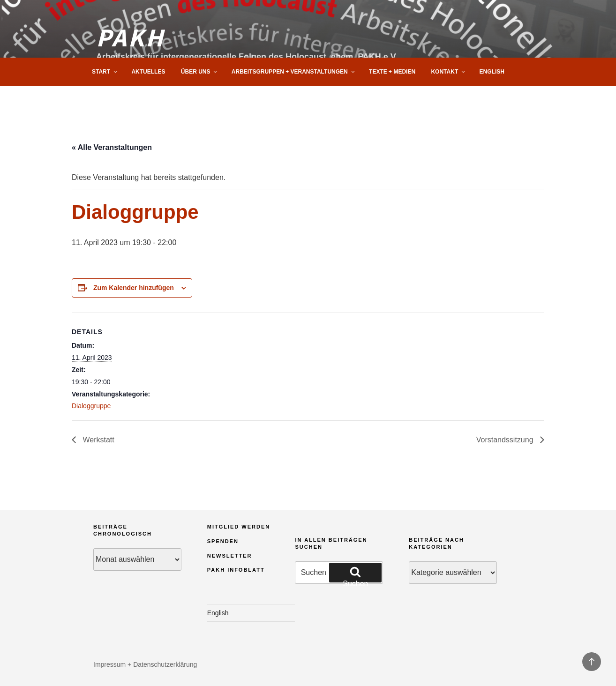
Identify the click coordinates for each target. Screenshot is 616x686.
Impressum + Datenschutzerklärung (145, 664)
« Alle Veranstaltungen (112, 147)
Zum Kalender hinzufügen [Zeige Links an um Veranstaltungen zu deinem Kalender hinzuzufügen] (134, 288)
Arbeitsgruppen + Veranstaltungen (294, 72)
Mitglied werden (239, 527)
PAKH (130, 37)
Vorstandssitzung (506, 440)
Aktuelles (148, 72)
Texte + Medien (392, 72)
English (492, 72)
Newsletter (230, 556)
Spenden (223, 541)
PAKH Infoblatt (236, 570)
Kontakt (448, 72)
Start (105, 72)
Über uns (200, 72)
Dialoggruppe (91, 406)
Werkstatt (98, 440)
